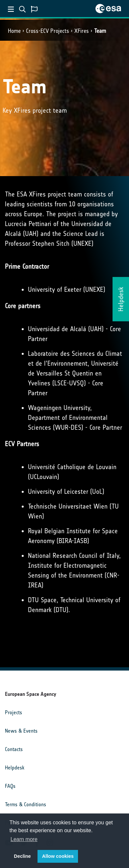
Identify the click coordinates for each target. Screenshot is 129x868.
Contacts (14, 749)
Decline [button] (22, 856)
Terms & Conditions (26, 804)
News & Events (21, 731)
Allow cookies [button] (58, 856)
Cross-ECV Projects (48, 31)
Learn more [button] (24, 839)
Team (100, 31)
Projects (13, 712)
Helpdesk (15, 768)
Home (14, 31)
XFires (82, 31)
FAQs (10, 786)
